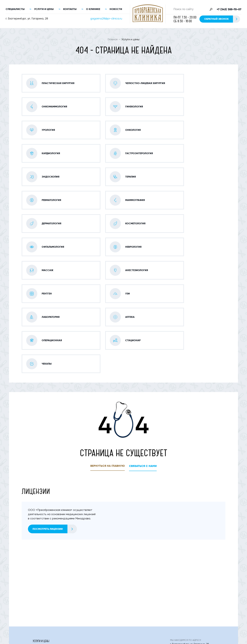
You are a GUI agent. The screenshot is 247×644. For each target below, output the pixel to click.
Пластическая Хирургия (47, 557)
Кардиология (132, 564)
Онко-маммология (90, 557)
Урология (84, 564)
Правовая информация (201, 637)
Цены (150, 614)
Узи (126, 590)
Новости (116, 9)
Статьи (128, 614)
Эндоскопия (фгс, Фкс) (92, 570)
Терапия (129, 570)
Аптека (82, 596)
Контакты (70, 9)
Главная (113, 40)
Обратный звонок (222, 19)
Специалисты (15, 9)
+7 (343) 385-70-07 (229, 10)
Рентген (83, 590)
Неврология (131, 583)
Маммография (41, 577)
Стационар (39, 603)
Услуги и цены (44, 9)
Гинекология (132, 557)
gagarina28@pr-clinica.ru (106, 19)
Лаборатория (41, 596)
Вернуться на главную (107, 373)
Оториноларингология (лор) (96, 583)
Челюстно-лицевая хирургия (50, 564)
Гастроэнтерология (45, 570)
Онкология (85, 603)
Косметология (133, 577)
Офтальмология (42, 583)
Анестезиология (42, 590)
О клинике (93, 9)
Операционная (133, 596)
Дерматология (87, 577)
